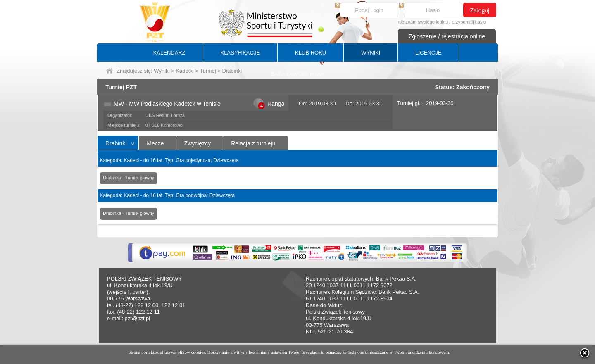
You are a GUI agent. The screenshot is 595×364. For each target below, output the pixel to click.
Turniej (208, 71)
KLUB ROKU (311, 53)
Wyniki (162, 71)
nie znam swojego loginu (423, 22)
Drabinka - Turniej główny (129, 178)
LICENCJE (428, 53)
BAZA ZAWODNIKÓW (298, 74)
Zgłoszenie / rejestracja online (447, 36)
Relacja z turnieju (253, 143)
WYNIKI (371, 53)
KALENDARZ (169, 53)
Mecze (155, 143)
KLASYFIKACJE (240, 53)
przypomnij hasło (469, 22)
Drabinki (116, 143)
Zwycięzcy (198, 143)
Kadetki (184, 71)
